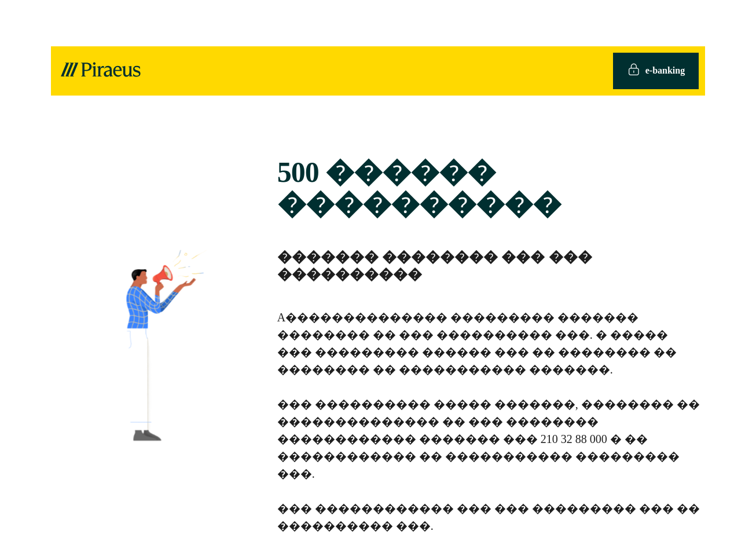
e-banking (656, 71)
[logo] (100, 71)
